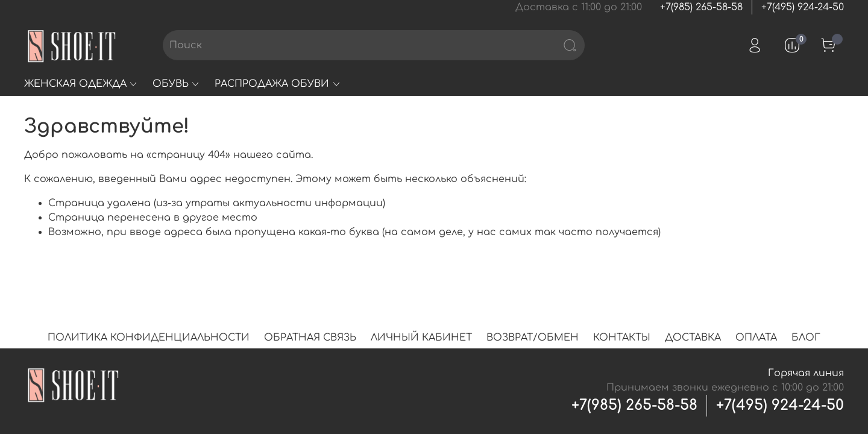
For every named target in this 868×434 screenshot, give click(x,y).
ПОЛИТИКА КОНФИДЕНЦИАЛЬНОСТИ (149, 338)
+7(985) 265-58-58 (701, 7)
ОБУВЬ (176, 84)
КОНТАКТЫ (622, 338)
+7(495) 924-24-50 (803, 7)
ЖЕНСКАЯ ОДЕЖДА (81, 84)
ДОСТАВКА (693, 338)
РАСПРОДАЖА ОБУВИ (278, 84)
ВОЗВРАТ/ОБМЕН (533, 338)
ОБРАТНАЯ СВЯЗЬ (310, 338)
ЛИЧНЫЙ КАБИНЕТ (421, 338)
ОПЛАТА (756, 338)
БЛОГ (806, 338)
